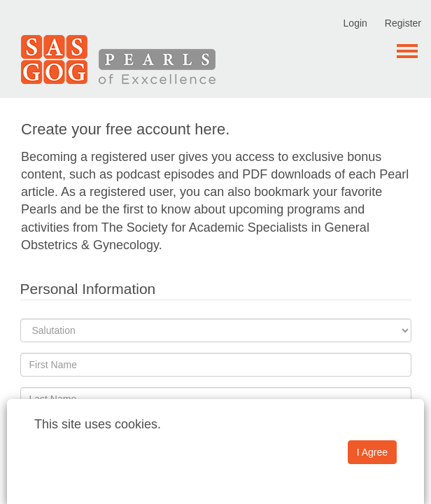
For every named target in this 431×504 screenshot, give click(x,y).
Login (355, 23)
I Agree (372, 452)
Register (403, 23)
